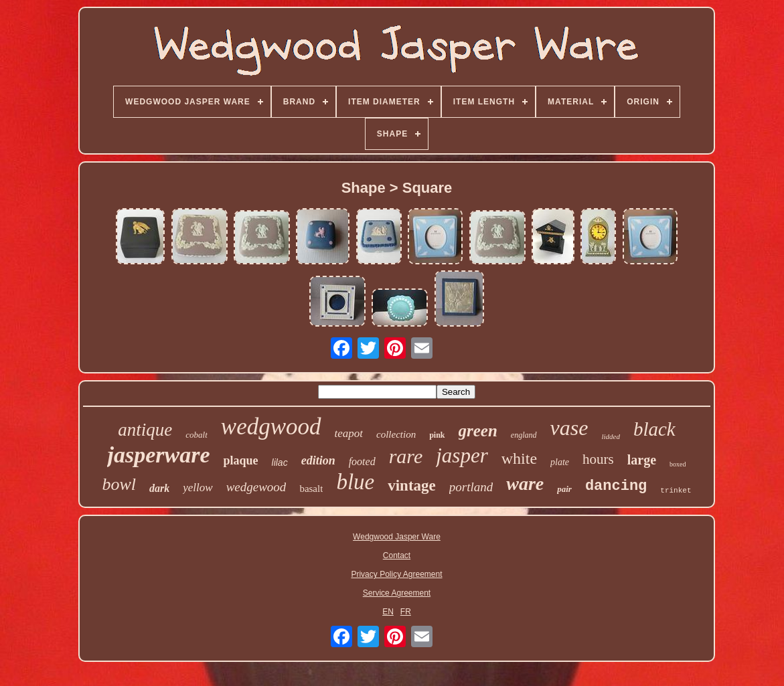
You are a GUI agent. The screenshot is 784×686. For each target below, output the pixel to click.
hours (598, 459)
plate (560, 462)
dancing (616, 486)
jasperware (158, 455)
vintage (412, 486)
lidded (611, 436)
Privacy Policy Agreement (396, 574)
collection (396, 434)
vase (569, 428)
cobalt (197, 435)
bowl (119, 484)
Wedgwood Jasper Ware (397, 537)
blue (355, 482)
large (642, 460)
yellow (198, 488)
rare (406, 456)
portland (471, 487)
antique (145, 430)
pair (564, 489)
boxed (678, 464)
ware (525, 484)
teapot (349, 433)
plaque (240, 460)
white (519, 458)
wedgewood (256, 487)
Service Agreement (397, 593)
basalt (311, 489)
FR (406, 612)
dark (159, 488)
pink (437, 435)
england (524, 435)
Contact (397, 555)
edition (318, 460)
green (478, 431)
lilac (280, 462)
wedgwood (271, 427)
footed (362, 461)
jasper (462, 455)
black (654, 429)
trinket (676, 491)
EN (388, 612)
